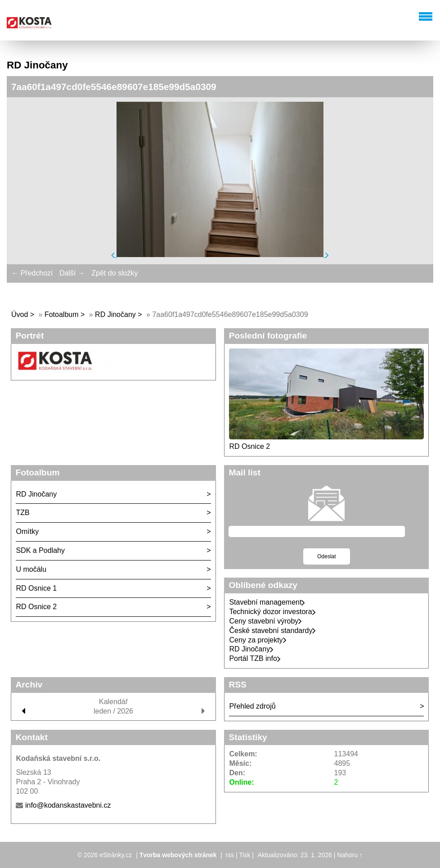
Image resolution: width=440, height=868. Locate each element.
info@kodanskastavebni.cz (68, 805)
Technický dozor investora (272, 612)
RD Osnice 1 (36, 588)
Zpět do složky (114, 273)
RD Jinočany (115, 314)
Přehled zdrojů (252, 706)
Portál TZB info (255, 658)
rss (230, 855)
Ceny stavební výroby (265, 621)
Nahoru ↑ (350, 855)
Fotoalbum (62, 314)
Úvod (20, 314)
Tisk (245, 855)
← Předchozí (32, 273)
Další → (72, 273)
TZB (22, 513)
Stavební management (267, 602)
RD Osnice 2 (249, 446)
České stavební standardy (272, 631)
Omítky (27, 531)
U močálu (31, 569)
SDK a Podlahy (40, 550)
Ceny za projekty (258, 640)
